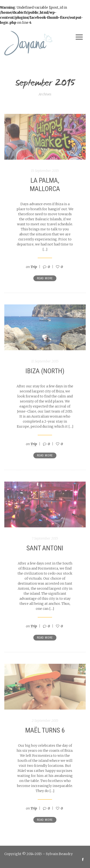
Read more (45, 278)
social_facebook (83, 859)
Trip (34, 267)
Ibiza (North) (45, 371)
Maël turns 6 (45, 730)
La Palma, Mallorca (45, 185)
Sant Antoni (45, 548)
